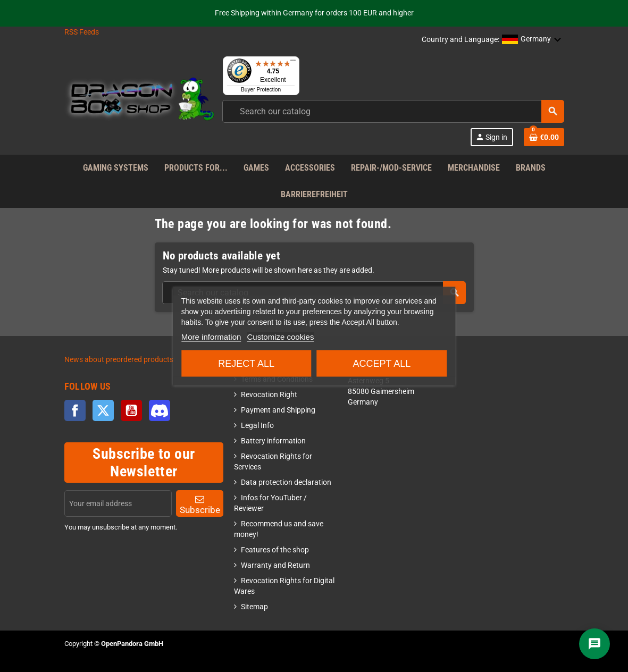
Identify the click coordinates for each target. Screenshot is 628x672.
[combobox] (393, 111)
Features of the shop (275, 550)
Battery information (273, 441)
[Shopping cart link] (544, 137)
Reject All (246, 364)
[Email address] (118, 503)
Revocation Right (269, 395)
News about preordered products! (120, 360)
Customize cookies (281, 337)
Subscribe (200, 505)
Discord (160, 410)
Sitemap (254, 607)
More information (211, 337)
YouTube (131, 410)
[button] (532, 40)
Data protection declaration (286, 482)
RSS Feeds (82, 32)
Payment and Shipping (278, 410)
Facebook (75, 410)
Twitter (103, 410)
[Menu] (293, 63)
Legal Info (257, 426)
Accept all (382, 364)
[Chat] (594, 644)
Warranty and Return (275, 565)
